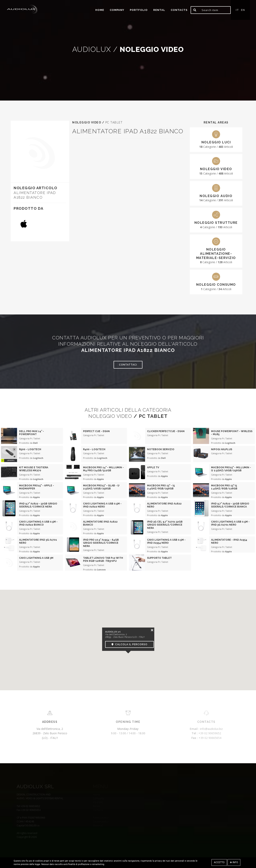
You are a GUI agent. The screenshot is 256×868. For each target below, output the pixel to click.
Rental (159, 10)
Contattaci (128, 365)
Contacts (179, 10)
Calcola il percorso (130, 644)
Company (117, 10)
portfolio (139, 10)
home (100, 10)
